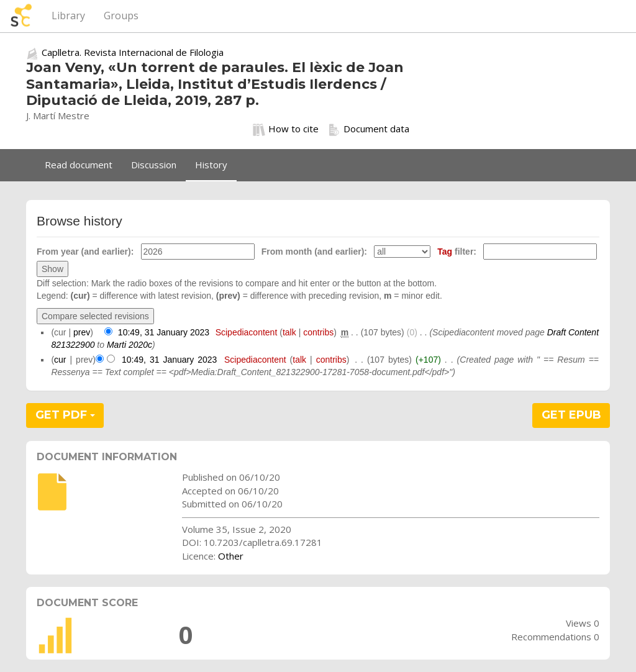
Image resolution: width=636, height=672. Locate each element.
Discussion (154, 165)
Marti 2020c (129, 345)
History (211, 165)
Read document (79, 165)
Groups (121, 16)
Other (231, 556)
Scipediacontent (247, 332)
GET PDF (65, 415)
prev (82, 332)
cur (60, 360)
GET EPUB (571, 415)
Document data (369, 129)
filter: (457, 252)
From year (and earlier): (85, 252)
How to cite (286, 129)
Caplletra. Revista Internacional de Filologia (133, 52)
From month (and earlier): (314, 252)
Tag (445, 252)
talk (289, 332)
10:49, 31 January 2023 (164, 332)
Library (68, 16)
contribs (318, 332)
